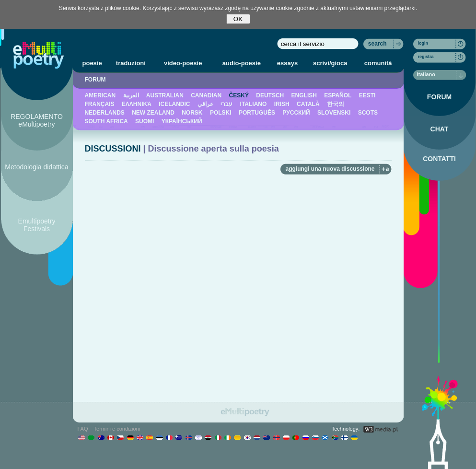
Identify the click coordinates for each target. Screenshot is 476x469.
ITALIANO (254, 104)
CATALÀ (308, 104)
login (423, 43)
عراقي (205, 104)
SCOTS (368, 113)
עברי (226, 104)
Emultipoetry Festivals (37, 225)
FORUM (95, 80)
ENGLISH (304, 95)
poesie (92, 63)
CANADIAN (206, 95)
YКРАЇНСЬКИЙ (182, 121)
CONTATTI (439, 159)
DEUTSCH (270, 95)
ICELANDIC (174, 104)
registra (426, 57)
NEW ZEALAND (153, 113)
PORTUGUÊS (257, 113)
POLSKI (221, 113)
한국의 (336, 104)
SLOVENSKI (334, 113)
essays (287, 63)
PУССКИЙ (296, 113)
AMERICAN (100, 95)
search (377, 44)
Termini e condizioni (117, 429)
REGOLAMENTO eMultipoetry (37, 120)
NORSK (192, 113)
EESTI (367, 95)
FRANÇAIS (100, 104)
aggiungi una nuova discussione (330, 169)
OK (238, 19)
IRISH (282, 104)
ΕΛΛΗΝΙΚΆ (137, 104)
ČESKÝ (239, 95)
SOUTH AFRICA (106, 121)
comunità (378, 63)
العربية (131, 95)
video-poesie (183, 63)
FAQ (83, 429)
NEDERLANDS (105, 113)
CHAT (440, 129)
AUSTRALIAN (165, 95)
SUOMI (145, 121)
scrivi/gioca (330, 63)
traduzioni (131, 63)
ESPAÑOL (338, 95)
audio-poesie (242, 63)
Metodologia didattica (36, 167)
